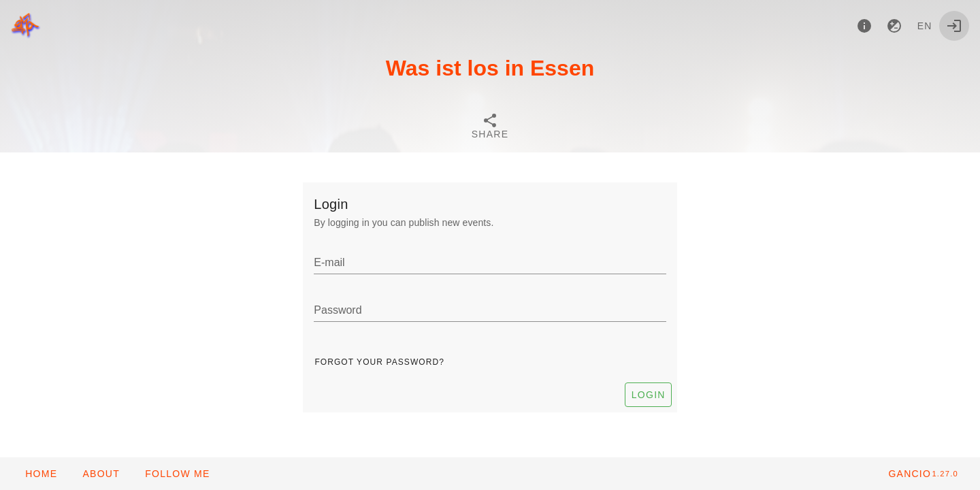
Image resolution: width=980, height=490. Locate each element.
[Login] (954, 26)
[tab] (490, 128)
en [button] (925, 26)
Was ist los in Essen (490, 68)
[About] (864, 26)
